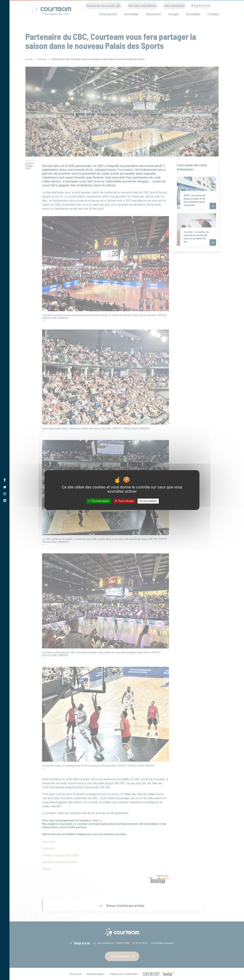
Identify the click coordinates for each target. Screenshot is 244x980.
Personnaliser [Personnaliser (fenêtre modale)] (148, 501)
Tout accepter (99, 501)
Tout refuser (124, 501)
